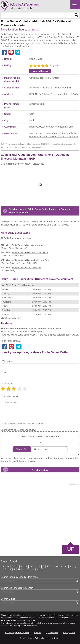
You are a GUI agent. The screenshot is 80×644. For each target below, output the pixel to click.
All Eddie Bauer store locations (16, 238)
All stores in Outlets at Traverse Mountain (50, 88)
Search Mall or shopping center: (17, 588)
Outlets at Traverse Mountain (44, 78)
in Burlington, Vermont (28, 245)
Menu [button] (75, 5)
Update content (52, 633)
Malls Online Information (40, 638)
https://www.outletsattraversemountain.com (51, 127)
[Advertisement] (40, 513)
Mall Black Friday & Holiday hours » (18, 285)
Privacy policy (69, 633)
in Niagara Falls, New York (30, 260)
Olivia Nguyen (32, 144)
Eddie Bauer (36, 59)
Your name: (8, 361)
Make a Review (40, 71)
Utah (32, 114)
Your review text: (10, 397)
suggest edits (71, 144)
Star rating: (8, 384)
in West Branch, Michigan (30, 252)
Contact (37, 633)
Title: (5, 372)
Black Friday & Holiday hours (17, 633)
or (40, 443)
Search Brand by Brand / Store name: (20, 577)
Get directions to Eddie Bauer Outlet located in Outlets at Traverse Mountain (40, 211)
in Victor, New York (27, 267)
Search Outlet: (8, 599)
